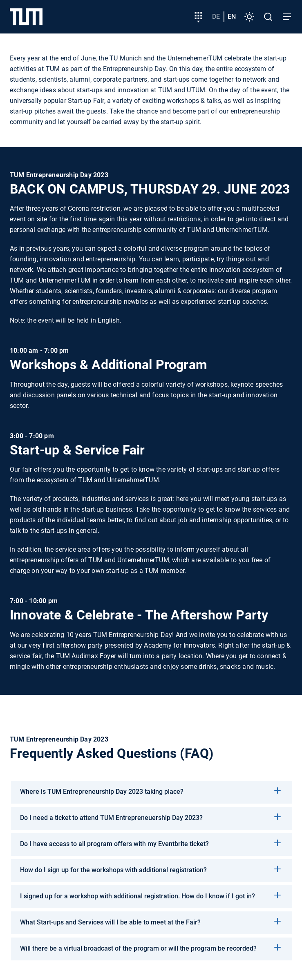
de (216, 17)
